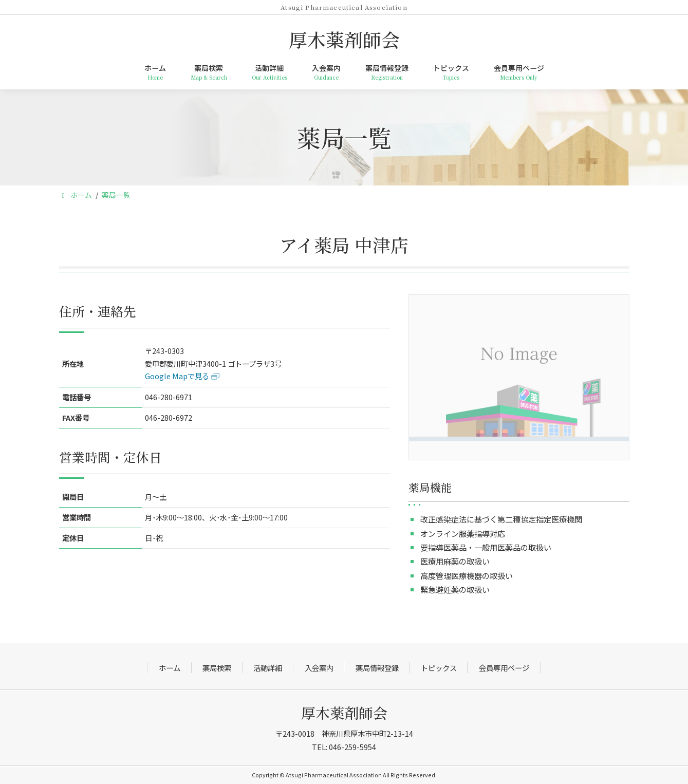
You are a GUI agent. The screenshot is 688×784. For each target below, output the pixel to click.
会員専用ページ (504, 668)
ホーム (170, 668)
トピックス (439, 668)
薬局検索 (217, 668)
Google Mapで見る (177, 376)
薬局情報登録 (377, 668)
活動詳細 (268, 668)
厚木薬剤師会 (344, 713)
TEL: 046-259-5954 (344, 747)
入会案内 (319, 668)
